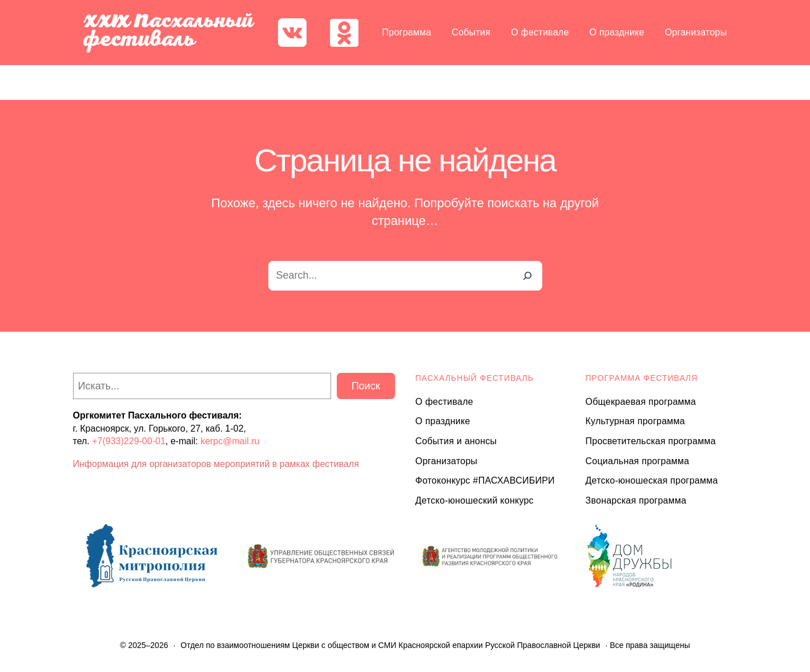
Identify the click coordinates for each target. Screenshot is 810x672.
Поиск (366, 386)
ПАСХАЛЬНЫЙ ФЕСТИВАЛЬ (475, 378)
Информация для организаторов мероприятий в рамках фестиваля (216, 464)
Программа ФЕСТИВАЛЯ (642, 378)
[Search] (527, 276)
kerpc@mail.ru (230, 441)
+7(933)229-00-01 (129, 441)
